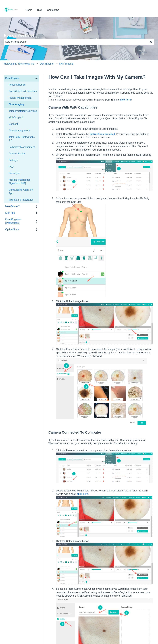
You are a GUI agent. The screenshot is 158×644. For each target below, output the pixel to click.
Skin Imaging (66, 64)
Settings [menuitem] (13, 160)
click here (125, 100)
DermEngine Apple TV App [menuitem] (21, 192)
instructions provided (102, 134)
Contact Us (53, 10)
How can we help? (19, 35)
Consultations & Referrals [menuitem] (23, 91)
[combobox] (76, 42)
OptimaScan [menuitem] (12, 229)
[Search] (151, 42)
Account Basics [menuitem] (17, 85)
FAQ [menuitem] (11, 167)
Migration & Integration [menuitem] (21, 200)
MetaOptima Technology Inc (19, 64)
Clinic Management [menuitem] (19, 131)
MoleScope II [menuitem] (16, 117)
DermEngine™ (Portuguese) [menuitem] (13, 221)
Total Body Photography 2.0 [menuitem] (22, 139)
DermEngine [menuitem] (12, 78)
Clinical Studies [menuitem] (17, 154)
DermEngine (47, 64)
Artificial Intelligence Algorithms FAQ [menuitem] (20, 181)
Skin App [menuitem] (10, 213)
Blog (40, 10)
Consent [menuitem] (13, 124)
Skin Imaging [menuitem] (16, 104)
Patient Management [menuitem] (20, 98)
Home (29, 10)
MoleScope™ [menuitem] (13, 206)
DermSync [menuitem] (14, 173)
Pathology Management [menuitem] (22, 147)
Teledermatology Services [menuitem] (23, 111)
